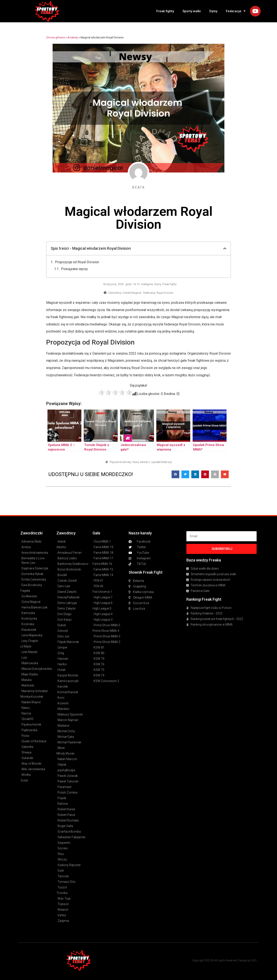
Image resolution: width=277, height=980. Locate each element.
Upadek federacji (162, 462)
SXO (254, 960)
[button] (175, 474)
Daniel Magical (132, 293)
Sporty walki (192, 11)
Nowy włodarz (141, 462)
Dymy (213, 11)
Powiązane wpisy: (75, 269)
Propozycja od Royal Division (77, 262)
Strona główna (56, 37)
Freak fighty (165, 11)
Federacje (236, 11)
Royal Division (165, 293)
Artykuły (73, 37)
